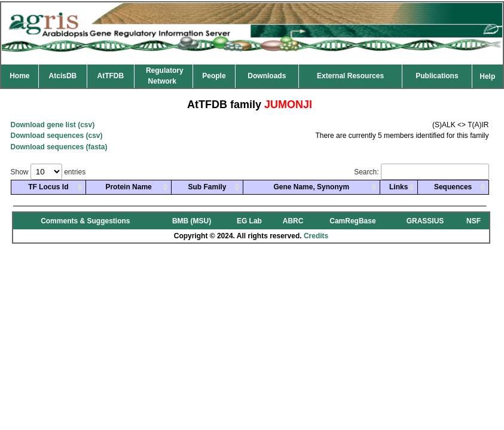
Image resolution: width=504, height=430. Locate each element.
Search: (421, 172)
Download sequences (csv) (57, 136)
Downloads (267, 76)
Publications (437, 76)
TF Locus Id (48, 187)
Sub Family (207, 187)
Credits (316, 236)
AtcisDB (63, 76)
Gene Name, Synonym (311, 187)
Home (19, 76)
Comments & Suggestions (85, 221)
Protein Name (128, 187)
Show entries (48, 172)
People (214, 76)
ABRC (293, 221)
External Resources (350, 76)
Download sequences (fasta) (59, 147)
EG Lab (249, 221)
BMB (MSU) (192, 221)
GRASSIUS (425, 221)
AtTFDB (111, 76)
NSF (474, 221)
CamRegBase (352, 221)
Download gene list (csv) (53, 125)
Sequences (453, 187)
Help (487, 76)
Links (398, 187)
